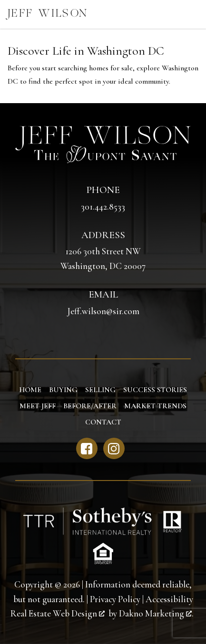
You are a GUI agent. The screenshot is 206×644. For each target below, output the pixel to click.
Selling (100, 390)
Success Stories (155, 390)
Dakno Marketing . (156, 614)
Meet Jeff (38, 406)
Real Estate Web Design (58, 614)
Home (30, 390)
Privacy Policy (115, 599)
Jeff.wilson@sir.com (103, 311)
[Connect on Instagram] (114, 448)
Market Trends (155, 406)
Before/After (90, 406)
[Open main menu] (192, 14)
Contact (103, 422)
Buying (63, 390)
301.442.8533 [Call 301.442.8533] (103, 207)
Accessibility (169, 599)
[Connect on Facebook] (87, 448)
